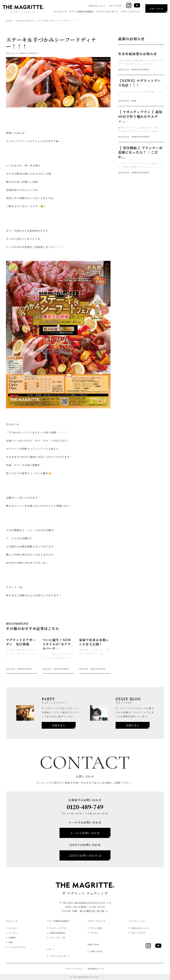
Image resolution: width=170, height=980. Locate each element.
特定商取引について (96, 969)
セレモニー (14, 928)
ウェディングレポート (107, 11)
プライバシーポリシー (75, 969)
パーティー (14, 933)
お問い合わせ (96, 951)
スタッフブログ (115, 6)
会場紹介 (13, 938)
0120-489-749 (85, 807)
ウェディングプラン (58, 928)
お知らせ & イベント (97, 6)
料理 (11, 942)
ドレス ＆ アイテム (17, 947)
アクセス (94, 933)
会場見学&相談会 (57, 933)
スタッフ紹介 (96, 928)
